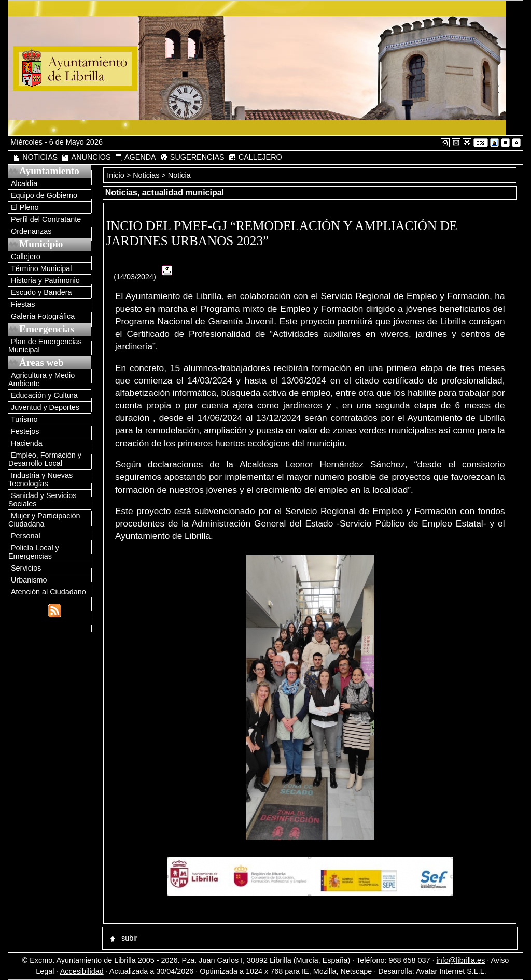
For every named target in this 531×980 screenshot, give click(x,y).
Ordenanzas (31, 231)
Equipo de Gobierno (44, 195)
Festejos (25, 431)
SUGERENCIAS (192, 157)
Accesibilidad (82, 971)
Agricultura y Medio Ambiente (41, 379)
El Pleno (25, 207)
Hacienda (27, 443)
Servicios (26, 568)
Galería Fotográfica (43, 316)
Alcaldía (24, 183)
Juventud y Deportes (45, 407)
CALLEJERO (255, 157)
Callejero (26, 257)
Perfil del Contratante (46, 219)
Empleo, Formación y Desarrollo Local (45, 459)
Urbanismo (29, 580)
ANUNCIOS (86, 157)
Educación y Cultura (44, 395)
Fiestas (23, 304)
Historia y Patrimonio (45, 280)
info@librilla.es (460, 960)
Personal (26, 536)
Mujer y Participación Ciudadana (44, 520)
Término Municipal (41, 268)
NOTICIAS (35, 157)
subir (123, 938)
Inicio (117, 175)
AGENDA (135, 157)
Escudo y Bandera (41, 292)
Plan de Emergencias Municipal (45, 346)
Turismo (24, 419)
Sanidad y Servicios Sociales (42, 500)
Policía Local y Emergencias (34, 552)
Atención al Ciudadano (48, 592)
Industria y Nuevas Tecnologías (40, 479)
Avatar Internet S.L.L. (456, 971)
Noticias (146, 175)
